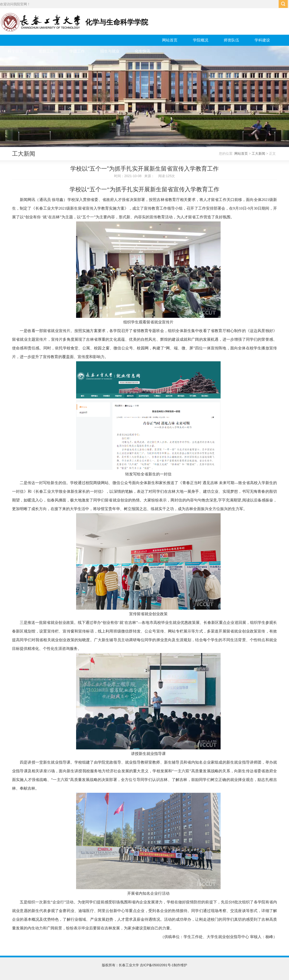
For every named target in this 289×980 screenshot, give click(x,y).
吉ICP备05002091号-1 (157, 965)
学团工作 (77, 51)
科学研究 (15, 51)
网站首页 (170, 40)
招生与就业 (110, 51)
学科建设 (262, 40)
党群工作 (46, 51)
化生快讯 (143, 51)
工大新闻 (258, 153)
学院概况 (201, 40)
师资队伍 (231, 40)
